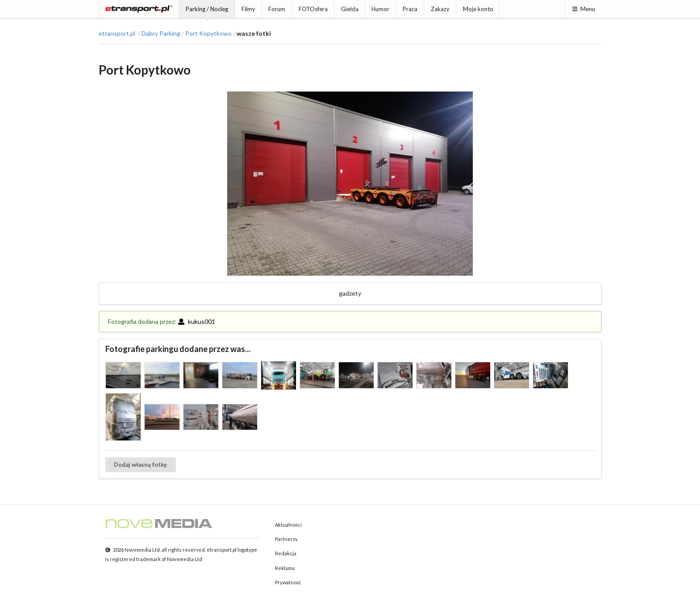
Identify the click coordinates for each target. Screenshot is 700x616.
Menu (583, 9)
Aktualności (288, 525)
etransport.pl (117, 34)
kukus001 (196, 321)
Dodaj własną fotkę (140, 465)
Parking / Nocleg (207, 9)
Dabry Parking (161, 34)
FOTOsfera (313, 9)
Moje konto (478, 9)
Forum (277, 9)
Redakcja (286, 553)
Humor (380, 9)
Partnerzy (286, 539)
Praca (410, 9)
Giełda (350, 9)
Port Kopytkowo (208, 34)
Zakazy (440, 9)
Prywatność (288, 582)
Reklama (285, 568)
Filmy (248, 9)
